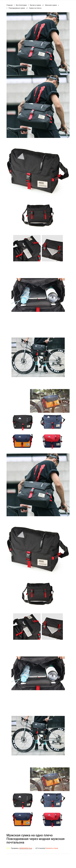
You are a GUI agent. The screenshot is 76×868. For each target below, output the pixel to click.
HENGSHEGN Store (26, 848)
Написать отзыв (52, 848)
